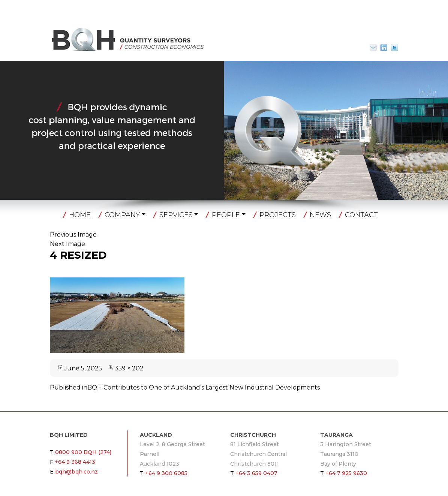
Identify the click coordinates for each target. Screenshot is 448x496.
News (320, 215)
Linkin (384, 48)
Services (176, 215)
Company (122, 215)
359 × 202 (129, 368)
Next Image (67, 244)
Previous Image (73, 235)
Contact (361, 215)
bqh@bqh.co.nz (376, 48)
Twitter (394, 48)
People (226, 215)
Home (80, 215)
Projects (278, 215)
